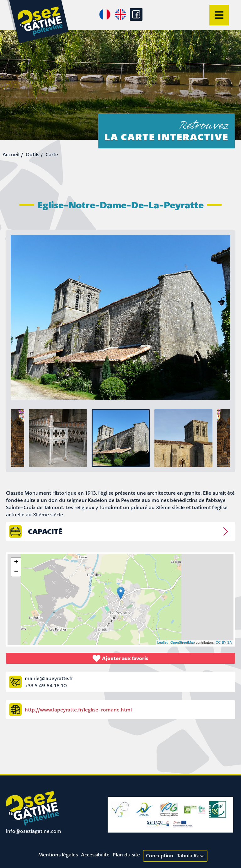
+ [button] (16, 562)
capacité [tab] (45, 531)
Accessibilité (95, 855)
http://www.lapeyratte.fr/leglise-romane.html (78, 710)
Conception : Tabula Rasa (175, 855)
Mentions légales (58, 855)
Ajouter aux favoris (120, 658)
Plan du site (126, 855)
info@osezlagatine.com (34, 831)
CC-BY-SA (224, 642)
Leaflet (162, 642)
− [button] (16, 572)
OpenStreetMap (183, 642)
